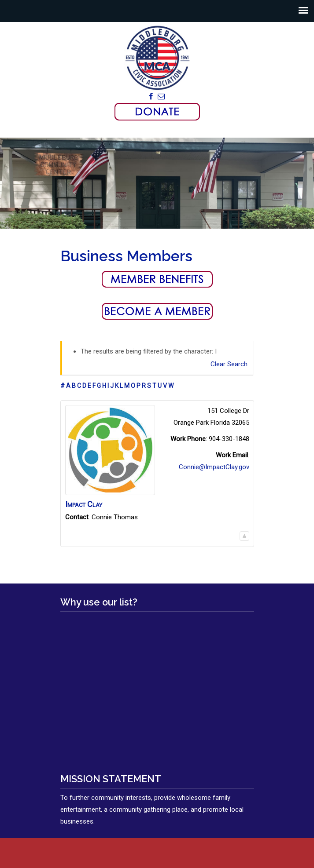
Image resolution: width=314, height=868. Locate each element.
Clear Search (229, 364)
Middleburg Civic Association (157, 58)
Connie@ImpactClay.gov (214, 467)
